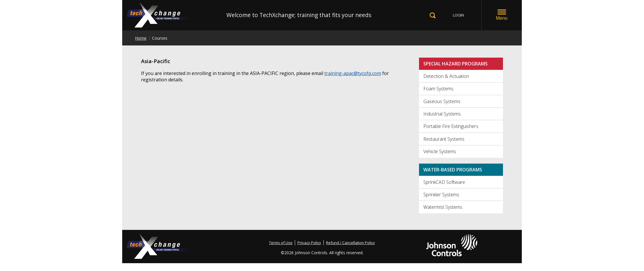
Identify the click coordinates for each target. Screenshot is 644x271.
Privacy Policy (309, 243)
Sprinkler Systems (441, 195)
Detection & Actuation (446, 76)
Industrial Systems (442, 114)
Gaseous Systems (442, 101)
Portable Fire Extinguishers (451, 126)
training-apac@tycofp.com (353, 73)
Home (141, 38)
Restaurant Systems (444, 139)
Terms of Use (281, 243)
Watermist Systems (443, 207)
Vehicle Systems (440, 151)
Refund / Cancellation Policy (351, 243)
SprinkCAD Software (444, 182)
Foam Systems (438, 89)
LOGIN (458, 15)
